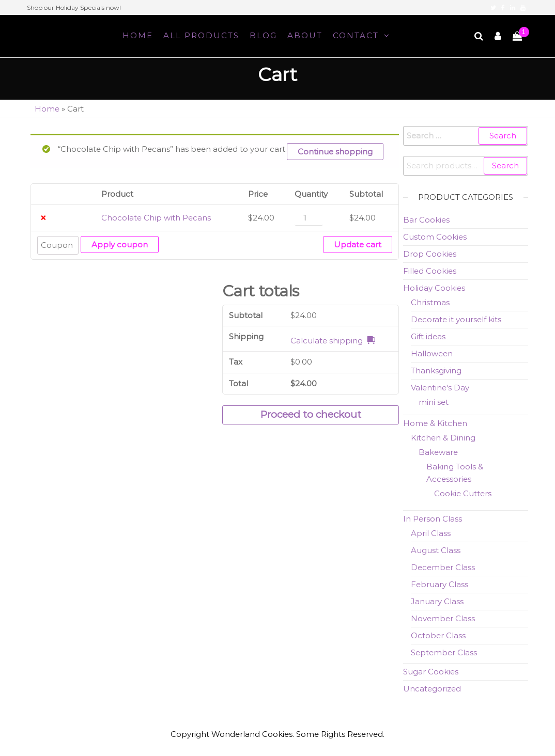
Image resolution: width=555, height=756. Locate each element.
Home (138, 35)
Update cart (358, 245)
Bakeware (438, 452)
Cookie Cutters (463, 493)
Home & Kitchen (435, 423)
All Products (201, 35)
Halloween (432, 353)
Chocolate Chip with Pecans (156, 218)
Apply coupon (120, 245)
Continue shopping (335, 152)
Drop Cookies (430, 254)
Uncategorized (432, 689)
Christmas (430, 302)
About (305, 35)
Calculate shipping (327, 341)
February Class (440, 584)
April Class (431, 533)
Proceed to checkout (311, 414)
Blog (263, 35)
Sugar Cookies (431, 672)
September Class (444, 652)
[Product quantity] (309, 218)
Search (505, 166)
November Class (443, 618)
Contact (356, 35)
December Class (443, 567)
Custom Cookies (435, 237)
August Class (436, 550)
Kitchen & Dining (443, 438)
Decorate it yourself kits (456, 319)
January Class (437, 601)
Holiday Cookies (434, 288)
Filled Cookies (430, 271)
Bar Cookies (426, 220)
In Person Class (433, 519)
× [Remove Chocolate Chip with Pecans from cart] (43, 218)
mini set (434, 402)
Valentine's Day (440, 388)
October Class (438, 635)
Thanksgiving (436, 371)
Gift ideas (428, 336)
